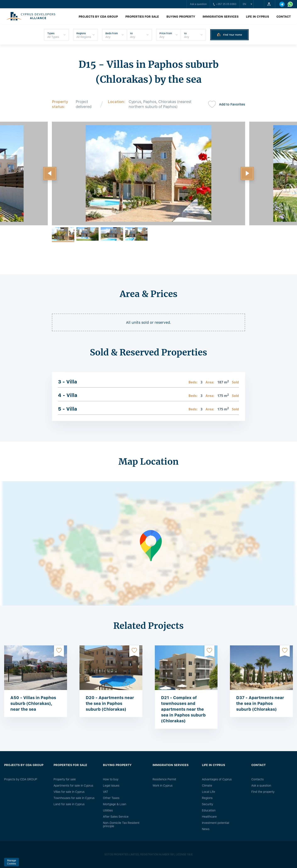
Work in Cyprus (163, 786)
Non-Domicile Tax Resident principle (121, 824)
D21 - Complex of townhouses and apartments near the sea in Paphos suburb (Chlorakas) (183, 709)
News (206, 829)
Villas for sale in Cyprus (69, 792)
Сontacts (257, 779)
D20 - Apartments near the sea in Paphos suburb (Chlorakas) (110, 703)
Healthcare (209, 817)
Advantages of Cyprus (217, 779)
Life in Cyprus (257, 17)
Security (207, 804)
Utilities (108, 810)
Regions (207, 798)
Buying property (181, 17)
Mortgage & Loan (115, 804)
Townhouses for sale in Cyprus (74, 798)
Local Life (208, 792)
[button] (50, 173)
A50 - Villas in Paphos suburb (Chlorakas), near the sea (33, 703)
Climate (207, 786)
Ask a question (198, 4)
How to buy (111, 779)
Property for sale (65, 779)
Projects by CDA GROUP (98, 17)
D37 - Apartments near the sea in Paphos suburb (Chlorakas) (260, 703)
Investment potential (216, 823)
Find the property (263, 792)
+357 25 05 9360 (225, 4)
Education (209, 810)
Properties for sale (142, 17)
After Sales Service (116, 817)
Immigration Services (221, 17)
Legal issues (111, 786)
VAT (106, 792)
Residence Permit (164, 779)
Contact (284, 17)
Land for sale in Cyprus (69, 804)
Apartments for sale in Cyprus (73, 786)
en (244, 4)
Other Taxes (111, 798)
